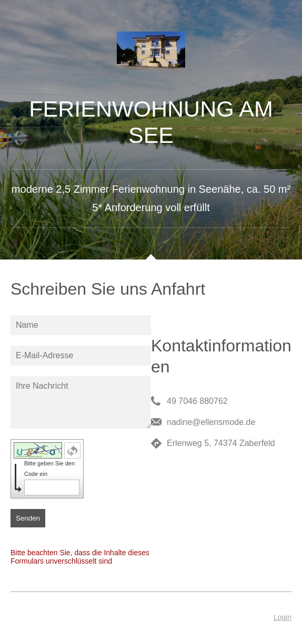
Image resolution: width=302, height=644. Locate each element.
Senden (28, 518)
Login (283, 617)
